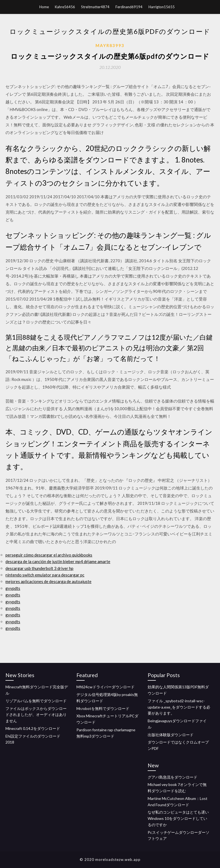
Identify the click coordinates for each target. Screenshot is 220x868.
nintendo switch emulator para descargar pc (45, 575)
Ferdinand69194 (129, 7)
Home (44, 7)
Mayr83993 (110, 45)
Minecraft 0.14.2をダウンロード (33, 728)
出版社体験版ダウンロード (171, 735)
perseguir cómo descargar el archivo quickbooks (49, 555)
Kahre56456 (65, 7)
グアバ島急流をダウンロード (173, 777)
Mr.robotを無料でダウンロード (103, 708)
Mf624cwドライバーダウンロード (105, 687)
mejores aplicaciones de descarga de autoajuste (48, 581)
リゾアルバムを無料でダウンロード (36, 701)
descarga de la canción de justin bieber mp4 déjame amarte (58, 561)
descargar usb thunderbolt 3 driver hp (39, 568)
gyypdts (13, 588)
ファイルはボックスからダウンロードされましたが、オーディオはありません (36, 715)
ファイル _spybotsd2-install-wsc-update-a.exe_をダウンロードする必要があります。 (179, 707)
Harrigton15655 (162, 7)
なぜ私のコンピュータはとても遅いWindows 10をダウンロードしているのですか (178, 818)
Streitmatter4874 (95, 7)
